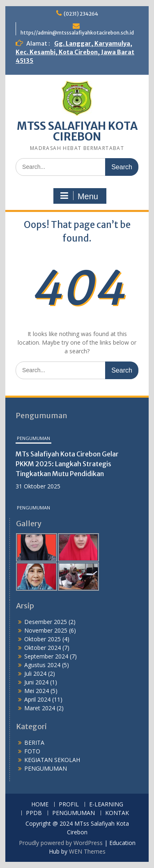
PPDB (34, 813)
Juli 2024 (35, 673)
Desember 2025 (46, 622)
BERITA (34, 743)
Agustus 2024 (42, 665)
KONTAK (117, 813)
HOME (40, 805)
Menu (79, 196)
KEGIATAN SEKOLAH (52, 760)
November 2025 (46, 630)
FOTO (32, 751)
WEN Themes (87, 851)
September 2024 (46, 656)
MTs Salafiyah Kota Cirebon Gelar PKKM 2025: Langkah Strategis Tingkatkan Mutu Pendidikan (67, 464)
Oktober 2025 (43, 639)
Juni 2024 (36, 682)
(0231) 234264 (81, 14)
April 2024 (37, 699)
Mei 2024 (37, 691)
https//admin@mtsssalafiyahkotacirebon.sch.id (77, 33)
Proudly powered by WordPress (61, 843)
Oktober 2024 (43, 648)
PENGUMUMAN (33, 438)
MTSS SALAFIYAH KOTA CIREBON (77, 131)
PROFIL (69, 805)
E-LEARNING (106, 805)
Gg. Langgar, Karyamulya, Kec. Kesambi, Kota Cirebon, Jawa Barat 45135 (75, 52)
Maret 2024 (40, 708)
